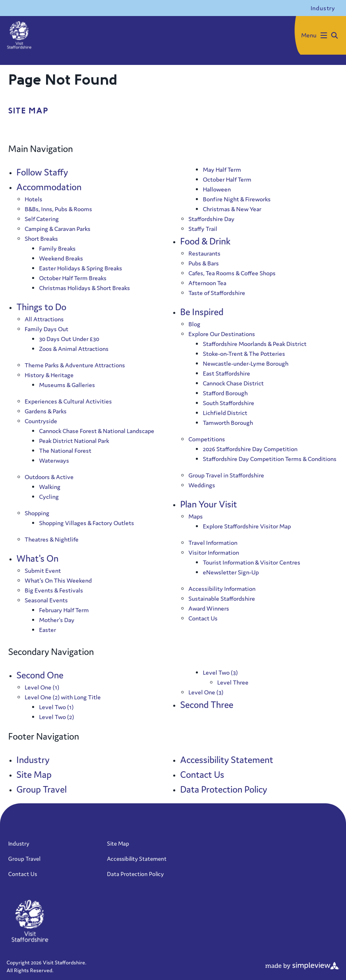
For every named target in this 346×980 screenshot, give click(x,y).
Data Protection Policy (224, 789)
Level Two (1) (56, 707)
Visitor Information (214, 552)
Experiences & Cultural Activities (68, 401)
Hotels (34, 199)
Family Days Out (46, 329)
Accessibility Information (222, 589)
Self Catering (42, 219)
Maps (196, 516)
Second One (40, 675)
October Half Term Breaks (73, 278)
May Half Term (222, 169)
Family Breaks (57, 248)
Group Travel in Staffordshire (226, 475)
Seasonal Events (46, 600)
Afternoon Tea (207, 283)
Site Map (34, 775)
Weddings (202, 485)
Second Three (207, 705)
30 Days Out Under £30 (69, 339)
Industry (33, 760)
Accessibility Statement (227, 760)
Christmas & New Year (232, 209)
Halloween (217, 189)
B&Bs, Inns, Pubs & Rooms (58, 209)
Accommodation (49, 187)
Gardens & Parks (46, 411)
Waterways (54, 460)
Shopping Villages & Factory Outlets (87, 523)
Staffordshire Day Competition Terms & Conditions (270, 459)
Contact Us (203, 618)
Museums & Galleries (67, 385)
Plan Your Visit (209, 504)
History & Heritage (49, 375)
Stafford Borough (225, 393)
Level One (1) (42, 687)
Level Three (233, 682)
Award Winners (209, 608)
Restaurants (204, 253)
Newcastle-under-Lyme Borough (246, 363)
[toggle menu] (320, 35)
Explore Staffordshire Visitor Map (247, 526)
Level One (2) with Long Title (63, 697)
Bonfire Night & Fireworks (237, 199)
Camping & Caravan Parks (58, 229)
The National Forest (65, 451)
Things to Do (41, 307)
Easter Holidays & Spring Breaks (81, 268)
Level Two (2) (57, 717)
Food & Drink (205, 241)
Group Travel (42, 789)
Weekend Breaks (61, 258)
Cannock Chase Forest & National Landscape (97, 431)
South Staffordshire (229, 403)
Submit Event (43, 571)
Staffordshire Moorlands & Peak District (255, 344)
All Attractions (44, 319)
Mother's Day (57, 620)
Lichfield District (225, 413)
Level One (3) (206, 692)
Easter (48, 630)
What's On (37, 558)
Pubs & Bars (204, 263)
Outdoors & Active (49, 477)
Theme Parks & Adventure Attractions (75, 365)
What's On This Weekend (58, 580)
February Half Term (64, 610)
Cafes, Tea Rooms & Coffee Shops (232, 273)
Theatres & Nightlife (52, 539)
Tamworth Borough (228, 423)
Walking (50, 487)
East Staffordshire (226, 373)
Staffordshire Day (211, 219)
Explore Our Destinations (222, 334)
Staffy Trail (203, 229)
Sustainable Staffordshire (222, 598)
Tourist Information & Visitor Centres (252, 562)
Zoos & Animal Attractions (74, 349)
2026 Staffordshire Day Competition (250, 449)
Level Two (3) (220, 672)
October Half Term (227, 179)
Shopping (37, 513)
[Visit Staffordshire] (19, 36)
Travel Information (213, 543)
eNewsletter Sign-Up (231, 572)
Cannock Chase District (233, 383)
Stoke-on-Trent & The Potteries (244, 354)
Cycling (49, 497)
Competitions (207, 439)
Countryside (41, 421)
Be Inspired (202, 312)
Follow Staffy (42, 172)
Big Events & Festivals (54, 590)
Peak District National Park (74, 441)
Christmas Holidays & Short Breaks (85, 288)
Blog (194, 324)
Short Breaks (41, 239)
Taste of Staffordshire (217, 293)
